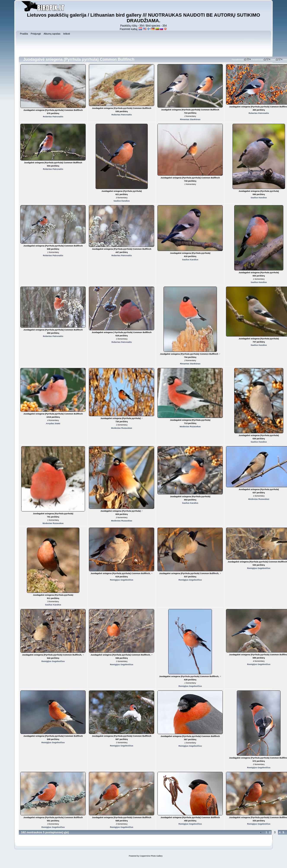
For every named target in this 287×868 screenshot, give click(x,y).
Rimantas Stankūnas (190, 119)
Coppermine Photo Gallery (151, 856)
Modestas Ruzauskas (122, 428)
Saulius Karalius (122, 201)
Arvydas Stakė (53, 423)
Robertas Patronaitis (53, 117)
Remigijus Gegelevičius (122, 580)
